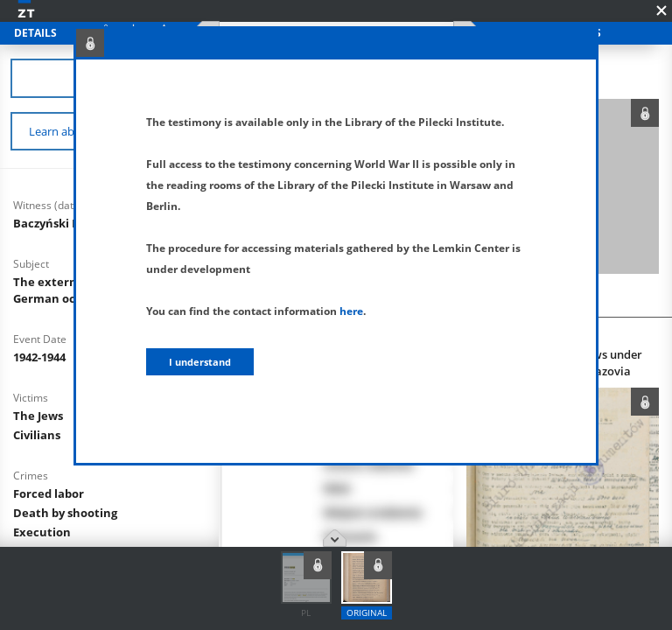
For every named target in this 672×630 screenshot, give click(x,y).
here (351, 311)
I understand (200, 362)
